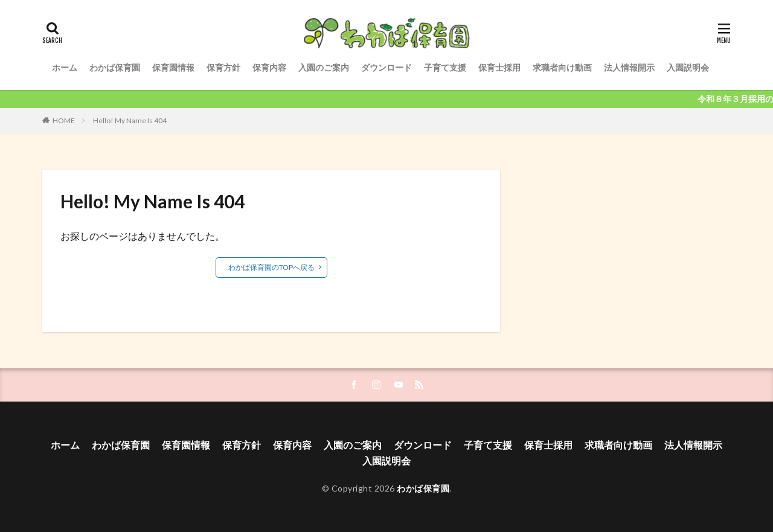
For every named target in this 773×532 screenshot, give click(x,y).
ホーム (65, 67)
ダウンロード (386, 67)
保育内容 (269, 67)
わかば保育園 (115, 67)
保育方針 (223, 67)
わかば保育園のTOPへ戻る (271, 267)
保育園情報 (173, 67)
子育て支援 (445, 67)
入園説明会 (688, 67)
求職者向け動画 (562, 67)
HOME (64, 120)
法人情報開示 (629, 67)
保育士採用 (499, 67)
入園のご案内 (324, 67)
